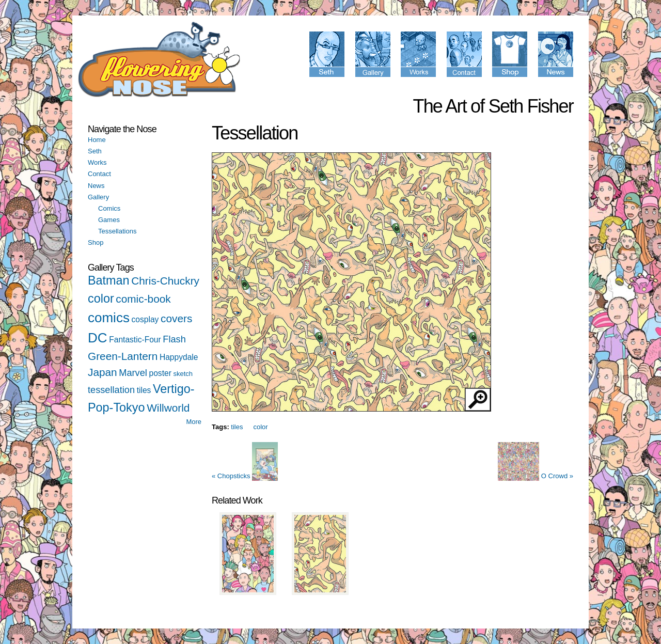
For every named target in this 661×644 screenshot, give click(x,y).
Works (97, 162)
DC (98, 338)
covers (176, 318)
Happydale (179, 357)
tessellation (111, 390)
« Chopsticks (245, 476)
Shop (96, 242)
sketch (183, 374)
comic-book (143, 299)
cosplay (145, 319)
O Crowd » (536, 476)
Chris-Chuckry (165, 281)
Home (97, 140)
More (194, 422)
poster (160, 373)
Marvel (133, 373)
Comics (109, 208)
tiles (144, 390)
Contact (99, 174)
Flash (174, 339)
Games (109, 220)
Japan (103, 372)
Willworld (168, 408)
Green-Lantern (123, 356)
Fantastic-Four (135, 340)
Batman (109, 280)
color (101, 299)
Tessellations (117, 231)
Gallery (98, 197)
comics (109, 318)
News (96, 186)
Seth (95, 151)
